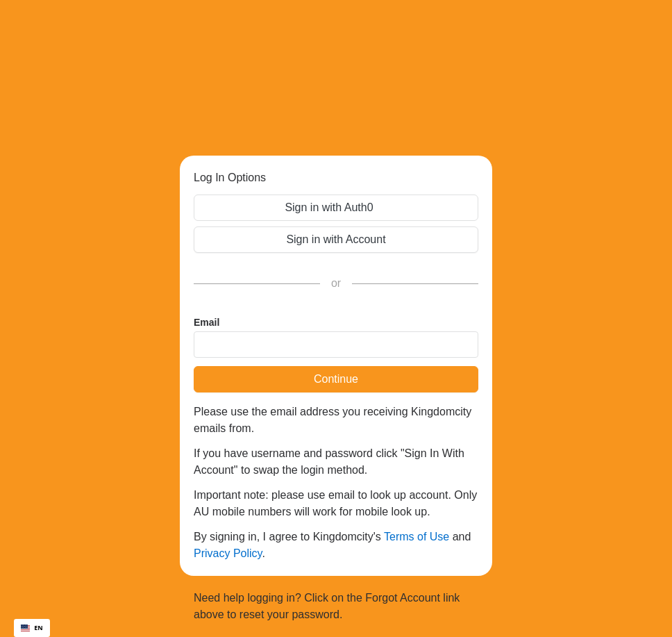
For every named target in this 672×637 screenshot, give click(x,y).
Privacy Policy (228, 553)
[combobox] (32, 628)
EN (32, 628)
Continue (336, 379)
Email (207, 322)
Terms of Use (417, 537)
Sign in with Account (336, 239)
